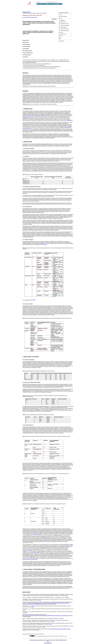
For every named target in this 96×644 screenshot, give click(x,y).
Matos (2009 (33, 300)
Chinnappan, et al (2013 (69, 545)
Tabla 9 (35, 500)
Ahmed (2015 (45, 538)
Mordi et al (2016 (58, 536)
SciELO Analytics (63, 17)
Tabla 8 (58, 464)
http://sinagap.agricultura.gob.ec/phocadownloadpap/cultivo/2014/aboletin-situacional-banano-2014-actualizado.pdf (45, 616)
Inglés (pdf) (62, 20)
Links (66, 595)
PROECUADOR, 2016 (27, 118)
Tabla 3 (45, 244)
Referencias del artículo (64, 24)
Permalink (61, 41)
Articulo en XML (62, 22)
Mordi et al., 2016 (63, 127)
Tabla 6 (38, 409)
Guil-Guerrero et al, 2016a (27, 116)
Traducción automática (64, 29)
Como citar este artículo (65, 25)
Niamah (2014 (35, 535)
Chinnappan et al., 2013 (27, 129)
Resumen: (25, 91)
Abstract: (26, 73)
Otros (60, 38)
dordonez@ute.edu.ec (48, 643)
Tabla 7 (40, 428)
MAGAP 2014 (70, 120)
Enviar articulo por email (64, 31)
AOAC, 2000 (42, 151)
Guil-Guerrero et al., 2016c (45, 116)
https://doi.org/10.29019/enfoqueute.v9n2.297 (30, 17)
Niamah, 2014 (69, 127)
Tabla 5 (24, 390)
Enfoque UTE (26, 12)
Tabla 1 (50, 309)
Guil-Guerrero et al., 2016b (36, 116)
